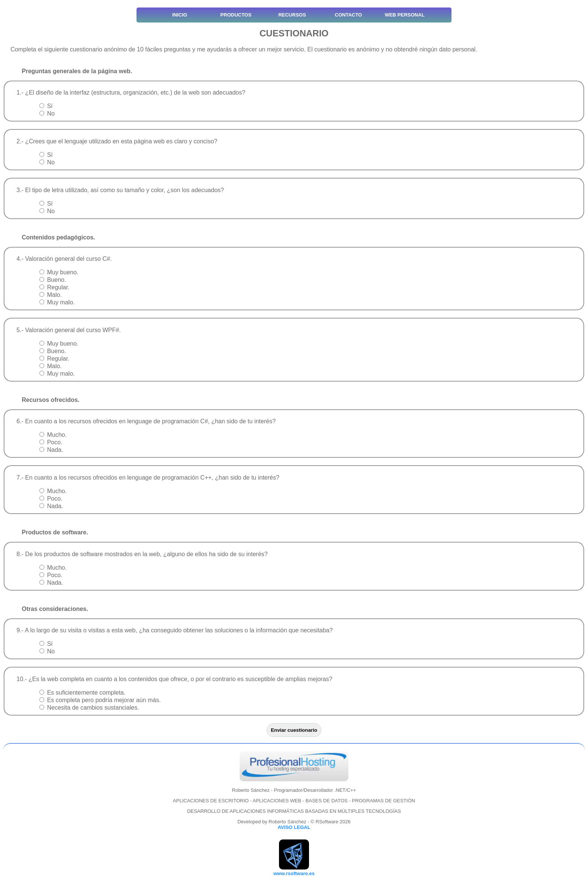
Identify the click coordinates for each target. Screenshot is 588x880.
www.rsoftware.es (294, 873)
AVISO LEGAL (294, 827)
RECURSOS (292, 15)
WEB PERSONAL (405, 15)
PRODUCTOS (236, 15)
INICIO (180, 15)
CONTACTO (348, 15)
